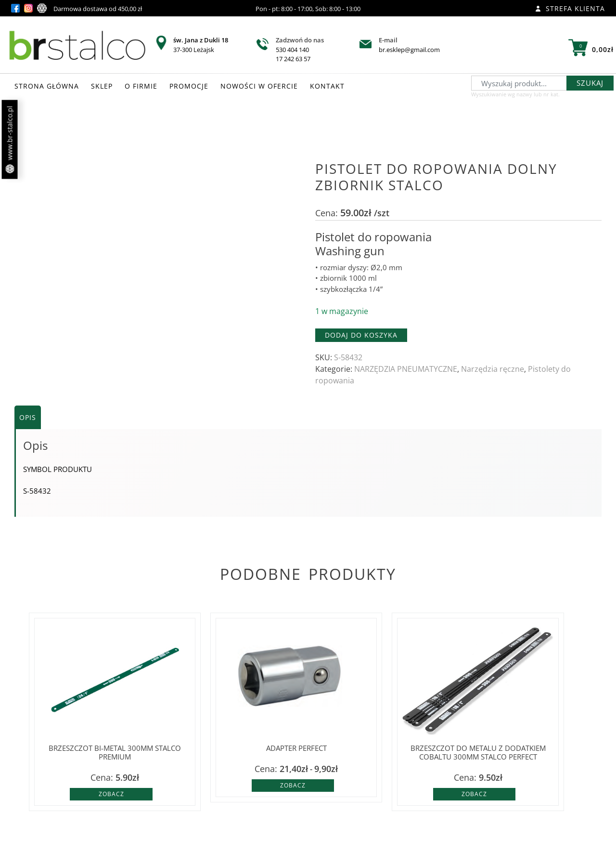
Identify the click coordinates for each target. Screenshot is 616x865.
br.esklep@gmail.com (409, 50)
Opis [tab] (28, 417)
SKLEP (102, 86)
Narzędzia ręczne (493, 369)
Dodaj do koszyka (361, 335)
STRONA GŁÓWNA (47, 86)
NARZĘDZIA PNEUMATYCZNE (406, 369)
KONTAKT (327, 86)
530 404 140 (292, 50)
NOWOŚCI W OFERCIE (259, 86)
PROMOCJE (189, 86)
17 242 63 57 (293, 59)
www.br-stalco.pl (10, 140)
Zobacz (111, 794)
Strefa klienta (570, 8)
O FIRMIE (141, 86)
